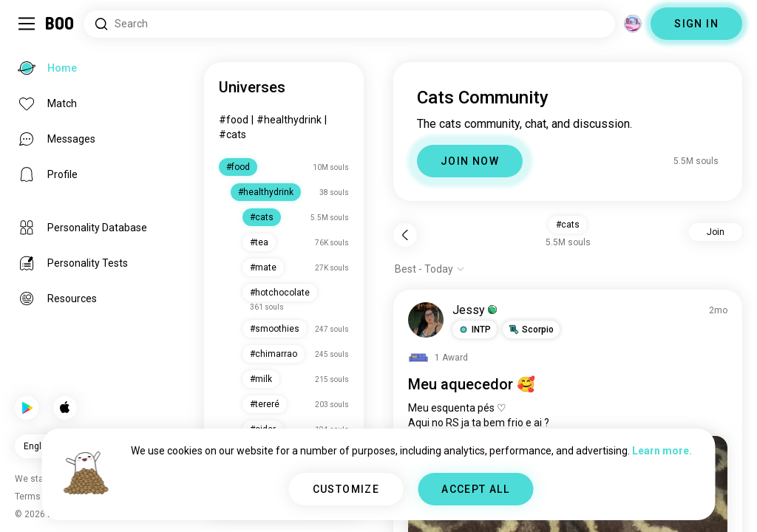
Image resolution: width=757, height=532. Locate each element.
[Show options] (430, 269)
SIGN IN (696, 24)
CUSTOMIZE (346, 489)
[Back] (405, 235)
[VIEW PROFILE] (426, 320)
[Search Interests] (349, 24)
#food (234, 120)
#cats (232, 134)
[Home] (60, 24)
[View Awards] (438, 358)
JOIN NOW (470, 161)
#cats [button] (568, 225)
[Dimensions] (633, 24)
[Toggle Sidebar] (27, 24)
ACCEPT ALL (475, 489)
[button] (475, 330)
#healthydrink (289, 120)
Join (716, 232)
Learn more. (662, 451)
